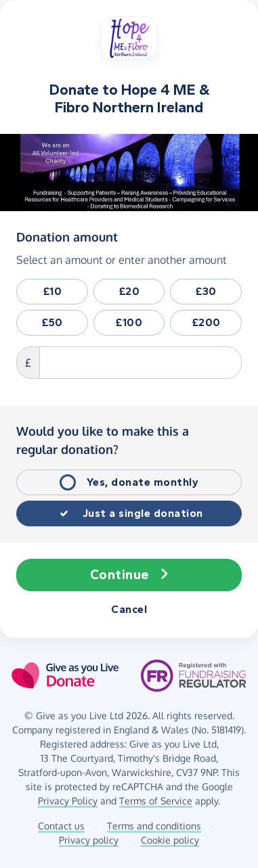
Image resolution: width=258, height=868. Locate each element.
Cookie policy (170, 840)
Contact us (61, 826)
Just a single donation (143, 513)
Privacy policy (89, 840)
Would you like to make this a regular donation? (103, 440)
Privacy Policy (68, 801)
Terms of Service (156, 801)
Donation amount (67, 236)
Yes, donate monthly (143, 482)
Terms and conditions (154, 826)
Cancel (129, 609)
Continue (129, 575)
